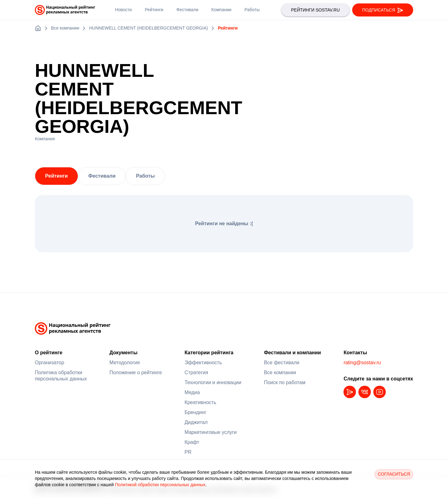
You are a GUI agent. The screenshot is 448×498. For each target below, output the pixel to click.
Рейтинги (56, 176)
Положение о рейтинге (136, 372)
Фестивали (102, 176)
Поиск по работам (285, 382)
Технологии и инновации (213, 382)
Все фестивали (282, 363)
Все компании (280, 372)
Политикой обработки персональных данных (160, 485)
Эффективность (203, 363)
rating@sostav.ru (362, 363)
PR (188, 452)
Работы (145, 176)
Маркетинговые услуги (211, 432)
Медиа (192, 392)
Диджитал (196, 422)
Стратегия (196, 372)
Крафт (192, 442)
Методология (125, 363)
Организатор (49, 363)
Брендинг (195, 412)
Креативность (200, 402)
